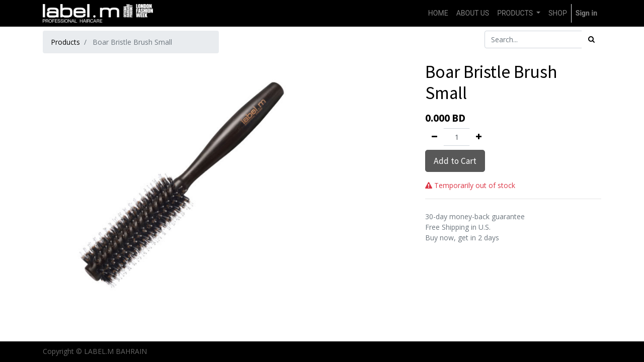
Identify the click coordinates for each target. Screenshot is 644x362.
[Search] (591, 39)
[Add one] (479, 137)
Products (65, 42)
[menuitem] (438, 13)
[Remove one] (434, 137)
